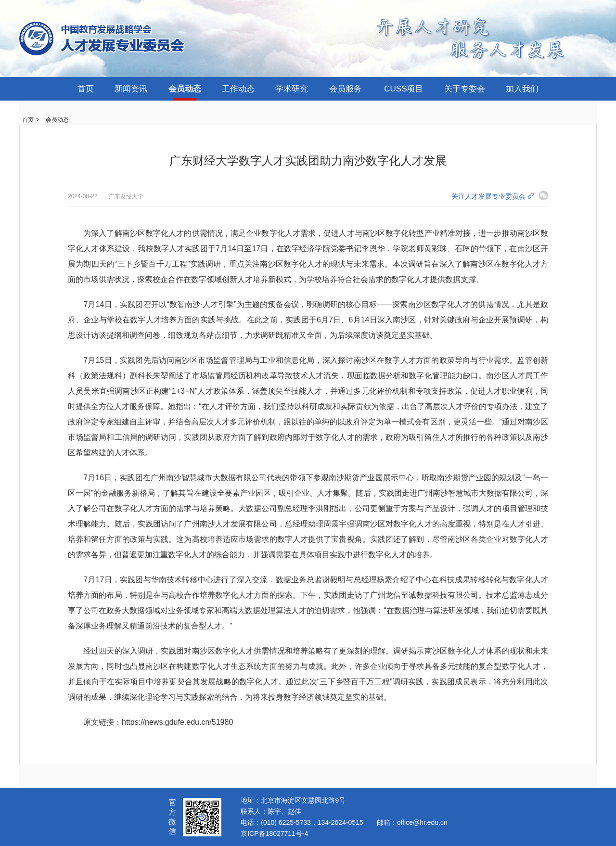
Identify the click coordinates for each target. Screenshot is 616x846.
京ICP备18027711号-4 (274, 833)
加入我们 (522, 89)
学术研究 (292, 89)
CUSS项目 (404, 89)
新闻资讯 (131, 89)
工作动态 (238, 89)
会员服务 (346, 89)
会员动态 (185, 89)
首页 (86, 89)
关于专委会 (465, 89)
